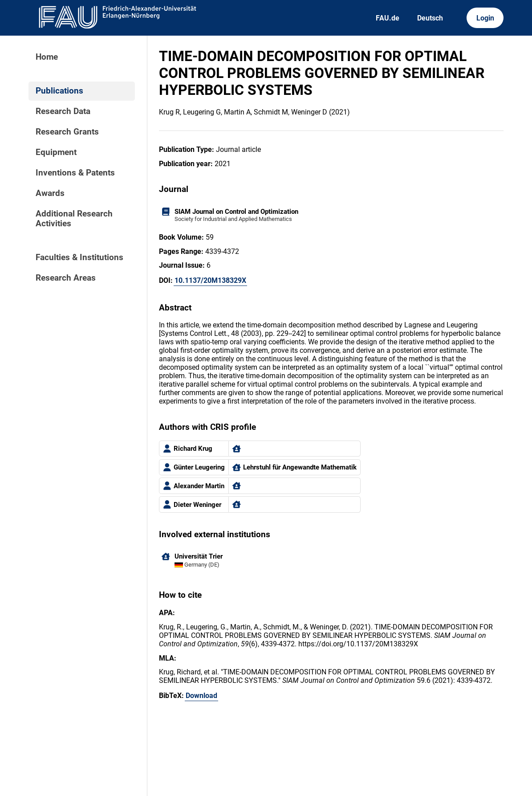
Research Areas (66, 278)
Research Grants (67, 132)
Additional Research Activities (74, 219)
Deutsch (430, 18)
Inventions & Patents (75, 173)
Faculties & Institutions (79, 257)
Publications (59, 91)
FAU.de (388, 18)
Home (47, 57)
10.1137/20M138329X (210, 280)
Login (485, 18)
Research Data (63, 111)
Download (201, 696)
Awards (50, 193)
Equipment (56, 152)
